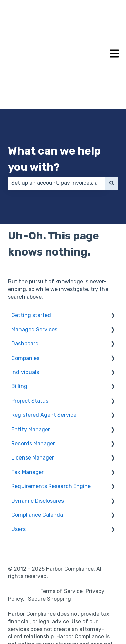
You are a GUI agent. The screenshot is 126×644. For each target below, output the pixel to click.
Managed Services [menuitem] (34, 272)
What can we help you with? (54, 101)
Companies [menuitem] (25, 300)
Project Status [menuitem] (30, 343)
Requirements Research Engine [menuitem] (51, 428)
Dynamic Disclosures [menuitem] (38, 443)
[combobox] (57, 125)
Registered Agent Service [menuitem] (44, 357)
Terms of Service (61, 533)
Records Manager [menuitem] (33, 386)
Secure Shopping (49, 541)
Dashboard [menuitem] (25, 286)
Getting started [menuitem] (31, 257)
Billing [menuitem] (19, 328)
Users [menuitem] (18, 471)
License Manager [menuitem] (33, 400)
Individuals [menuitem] (25, 314)
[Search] (112, 125)
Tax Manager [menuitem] (28, 414)
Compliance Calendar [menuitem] (38, 457)
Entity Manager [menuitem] (31, 371)
